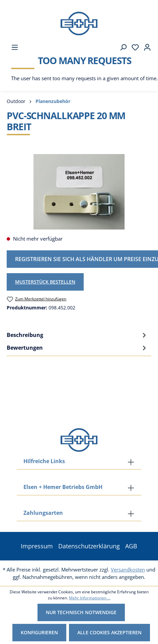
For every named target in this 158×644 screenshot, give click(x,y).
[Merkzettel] (133, 47)
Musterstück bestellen (45, 282)
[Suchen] (121, 47)
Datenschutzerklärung (89, 546)
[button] (79, 513)
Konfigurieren (39, 632)
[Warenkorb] (82, 71)
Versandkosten (128, 569)
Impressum (37, 546)
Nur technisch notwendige (81, 612)
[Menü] (13, 47)
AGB (131, 546)
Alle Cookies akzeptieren (109, 632)
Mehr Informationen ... (90, 598)
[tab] (77, 335)
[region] (79, 192)
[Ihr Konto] (145, 47)
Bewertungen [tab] (77, 348)
